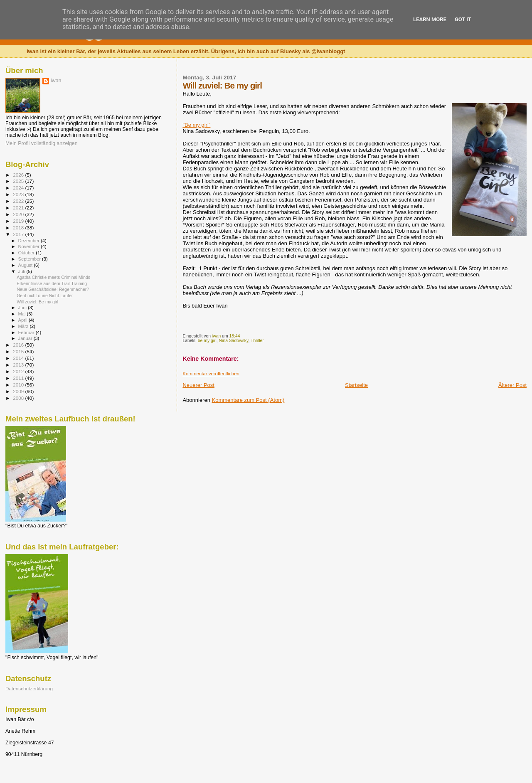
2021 (19, 208)
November (30, 246)
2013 (19, 365)
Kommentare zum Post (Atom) (248, 400)
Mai (23, 314)
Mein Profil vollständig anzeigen (42, 143)
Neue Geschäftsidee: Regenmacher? (53, 289)
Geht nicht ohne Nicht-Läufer (45, 295)
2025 (19, 181)
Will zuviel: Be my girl (37, 302)
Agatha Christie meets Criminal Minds (53, 277)
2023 (19, 194)
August (26, 265)
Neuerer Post (198, 385)
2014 (19, 358)
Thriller (257, 341)
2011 (19, 378)
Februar (27, 332)
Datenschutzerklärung (29, 688)
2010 (19, 385)
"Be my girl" (196, 125)
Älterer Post (512, 385)
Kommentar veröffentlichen (211, 374)
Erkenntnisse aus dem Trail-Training (52, 283)
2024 (19, 188)
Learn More (430, 19)
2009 (19, 391)
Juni (23, 308)
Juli (22, 271)
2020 (19, 214)
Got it (463, 19)
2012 (19, 371)
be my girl (207, 341)
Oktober (27, 253)
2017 (19, 234)
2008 (19, 398)
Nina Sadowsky (234, 341)
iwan (56, 81)
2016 (19, 345)
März (24, 326)
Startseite (356, 385)
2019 (19, 221)
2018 (19, 228)
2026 (19, 175)
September (30, 259)
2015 (19, 351)
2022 (19, 201)
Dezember (30, 241)
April (23, 320)
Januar (26, 338)
